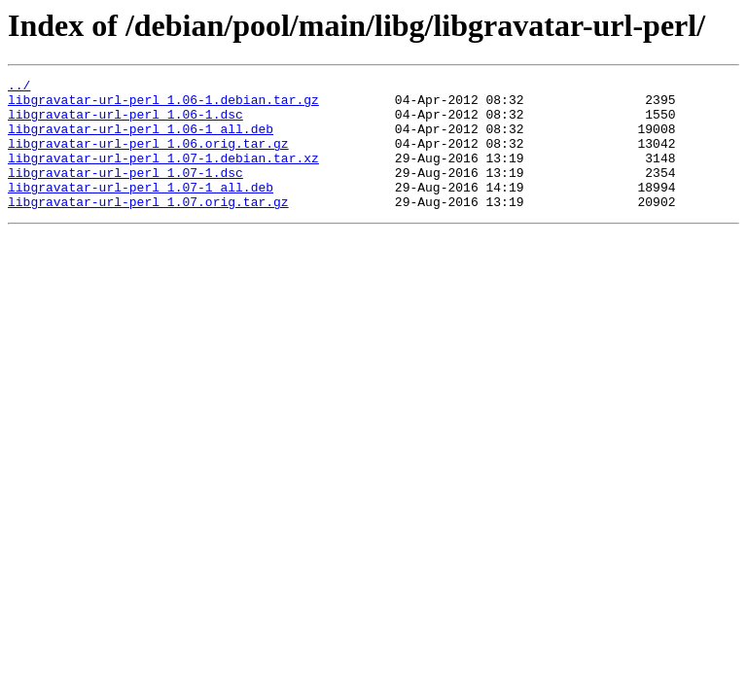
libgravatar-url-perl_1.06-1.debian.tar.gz (163, 105)
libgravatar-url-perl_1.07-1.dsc (125, 192)
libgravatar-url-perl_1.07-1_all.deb (141, 210)
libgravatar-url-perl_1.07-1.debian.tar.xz (163, 175)
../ (19, 87)
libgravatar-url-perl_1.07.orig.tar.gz (148, 227)
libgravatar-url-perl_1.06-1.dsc (125, 122)
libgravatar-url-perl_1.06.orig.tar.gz (148, 157)
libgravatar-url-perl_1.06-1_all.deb (141, 140)
